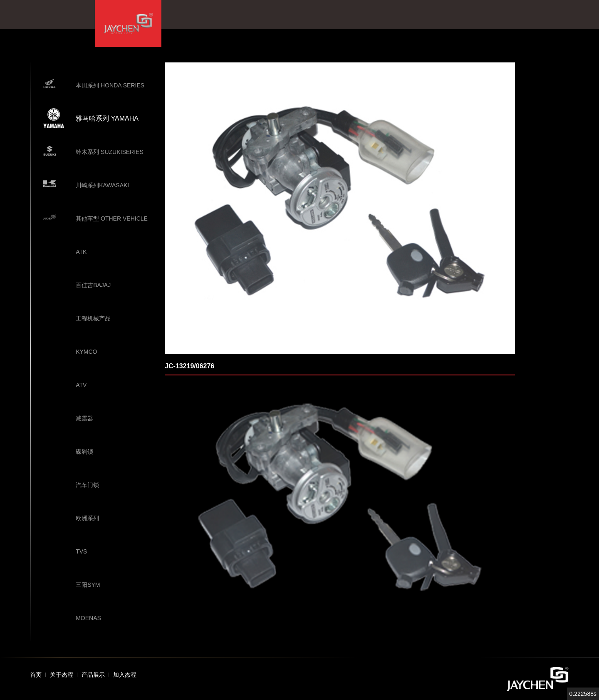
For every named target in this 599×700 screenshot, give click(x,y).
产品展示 (93, 675)
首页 (36, 675)
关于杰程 (62, 675)
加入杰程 (125, 675)
